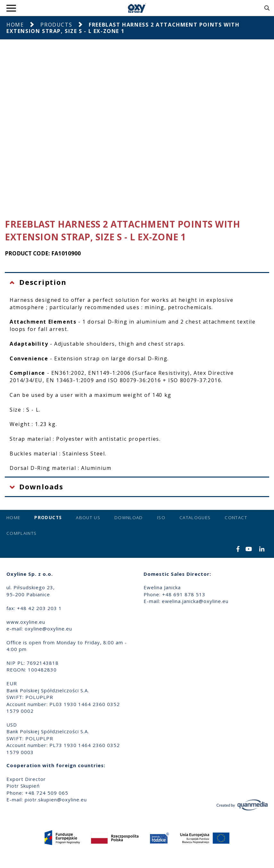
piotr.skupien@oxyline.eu (56, 800)
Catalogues (195, 518)
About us (88, 518)
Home (15, 25)
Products (56, 25)
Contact (236, 518)
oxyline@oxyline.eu (48, 629)
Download (129, 518)
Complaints (22, 533)
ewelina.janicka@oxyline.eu (195, 601)
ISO (161, 518)
